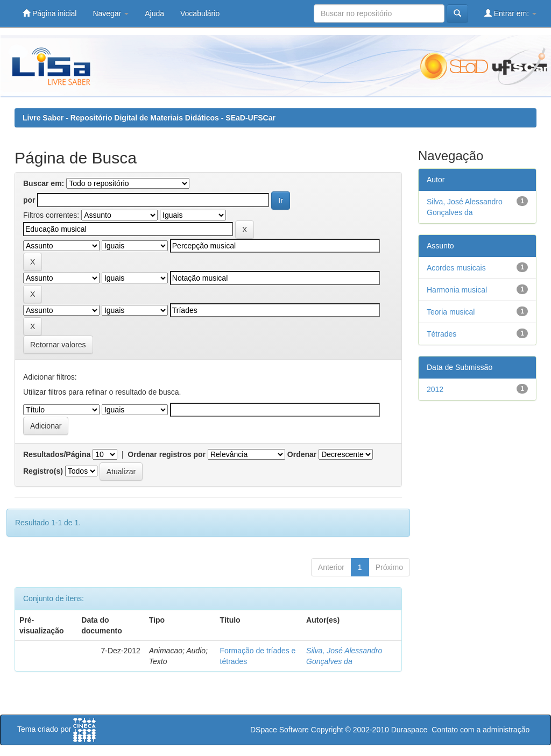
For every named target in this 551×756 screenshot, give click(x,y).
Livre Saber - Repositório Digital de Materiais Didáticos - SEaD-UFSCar (149, 118)
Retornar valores (58, 345)
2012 (435, 389)
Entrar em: (510, 13)
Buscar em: (44, 183)
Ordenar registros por (167, 454)
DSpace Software (280, 730)
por (29, 200)
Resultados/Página (57, 454)
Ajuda (154, 13)
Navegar (111, 13)
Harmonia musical (457, 290)
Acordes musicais (456, 268)
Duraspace (409, 730)
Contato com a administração (481, 730)
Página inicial (50, 13)
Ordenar (302, 454)
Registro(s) (43, 471)
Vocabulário (200, 13)
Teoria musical (451, 312)
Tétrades (441, 334)
